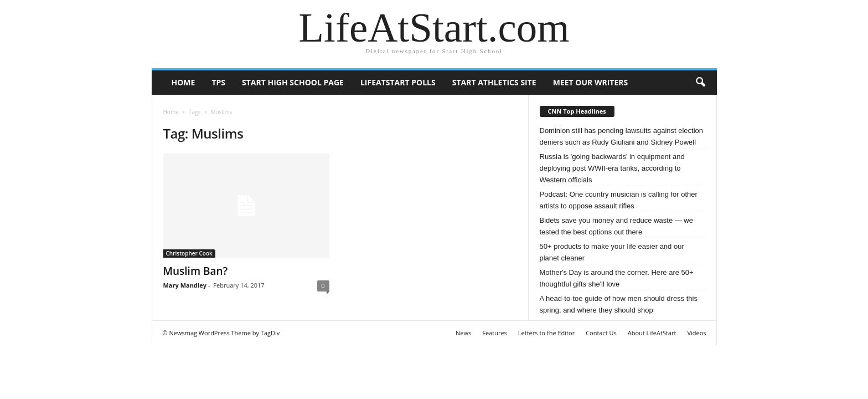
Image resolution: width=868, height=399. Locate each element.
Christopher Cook (189, 253)
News (463, 333)
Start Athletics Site (494, 82)
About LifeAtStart (652, 333)
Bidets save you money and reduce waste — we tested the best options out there (616, 226)
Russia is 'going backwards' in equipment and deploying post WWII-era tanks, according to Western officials (612, 168)
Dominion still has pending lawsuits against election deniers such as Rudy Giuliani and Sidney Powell (622, 136)
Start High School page (293, 82)
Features (495, 333)
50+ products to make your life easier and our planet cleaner (612, 252)
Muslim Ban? (196, 271)
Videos (696, 333)
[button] (700, 83)
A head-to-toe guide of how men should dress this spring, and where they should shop (619, 304)
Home (184, 82)
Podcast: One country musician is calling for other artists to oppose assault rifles (619, 200)
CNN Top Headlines (577, 111)
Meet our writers (591, 82)
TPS (218, 82)
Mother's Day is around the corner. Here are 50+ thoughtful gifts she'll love (617, 278)
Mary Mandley (185, 285)
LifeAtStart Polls (398, 82)
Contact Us (601, 333)
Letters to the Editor (546, 333)
